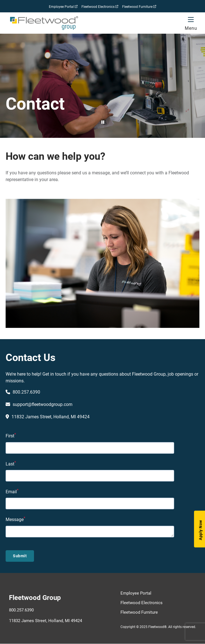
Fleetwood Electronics (100, 7)
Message (15, 519)
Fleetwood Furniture (139, 7)
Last (10, 464)
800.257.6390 (21, 610)
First (10, 436)
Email (11, 491)
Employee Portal (63, 7)
